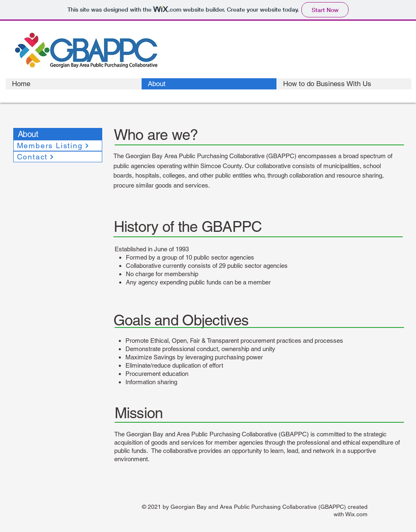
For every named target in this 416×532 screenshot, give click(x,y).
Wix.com (356, 514)
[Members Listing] (58, 146)
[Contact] (58, 157)
